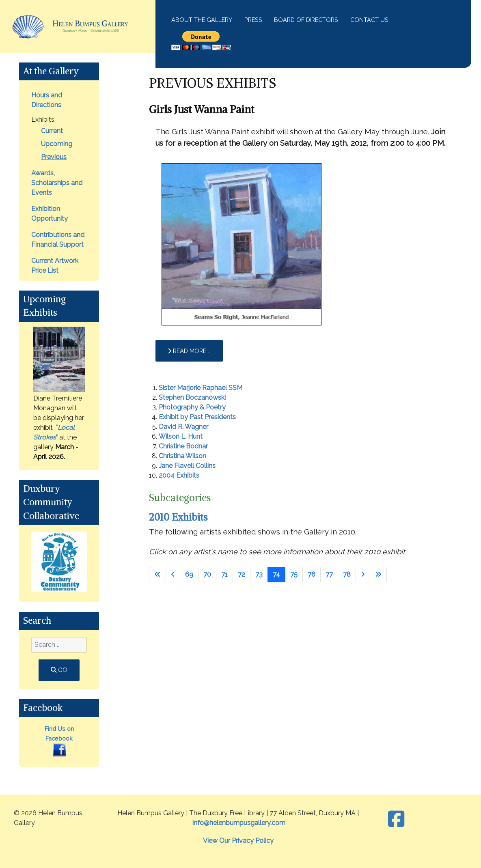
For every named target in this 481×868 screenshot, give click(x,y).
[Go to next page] (363, 575)
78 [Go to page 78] (347, 574)
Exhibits (43, 120)
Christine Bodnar (183, 446)
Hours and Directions (47, 100)
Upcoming (57, 144)
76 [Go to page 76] (312, 574)
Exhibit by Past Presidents (197, 417)
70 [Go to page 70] (207, 574)
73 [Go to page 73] (259, 574)
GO (59, 670)
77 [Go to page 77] (329, 574)
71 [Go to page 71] (224, 574)
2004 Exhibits (179, 475)
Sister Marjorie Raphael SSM (201, 388)
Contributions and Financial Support (58, 240)
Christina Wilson (182, 456)
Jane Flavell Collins (187, 466)
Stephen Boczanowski (192, 397)
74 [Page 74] (276, 574)
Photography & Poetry (192, 407)
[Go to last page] (378, 575)
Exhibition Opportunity (50, 214)
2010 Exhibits (178, 517)
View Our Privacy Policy (238, 841)
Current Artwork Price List (55, 266)
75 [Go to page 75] (294, 574)
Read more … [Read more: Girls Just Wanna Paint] (189, 351)
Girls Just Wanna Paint (202, 109)
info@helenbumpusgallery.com (239, 823)
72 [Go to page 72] (242, 574)
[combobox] (59, 645)
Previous (54, 157)
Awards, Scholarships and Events (57, 183)
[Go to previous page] (173, 575)
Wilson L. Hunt (181, 436)
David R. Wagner (183, 427)
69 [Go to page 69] (189, 574)
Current (52, 131)
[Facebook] (396, 819)
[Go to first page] (157, 575)
